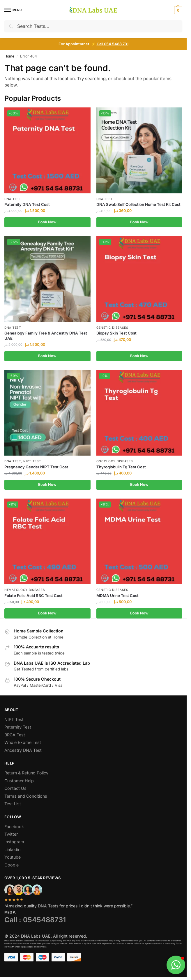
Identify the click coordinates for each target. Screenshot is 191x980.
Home (9, 56)
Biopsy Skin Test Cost (116, 333)
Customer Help (19, 781)
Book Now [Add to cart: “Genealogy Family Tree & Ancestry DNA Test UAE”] (47, 356)
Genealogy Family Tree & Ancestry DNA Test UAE (46, 336)
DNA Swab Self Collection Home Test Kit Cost (138, 204)
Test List (13, 804)
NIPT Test (32, 461)
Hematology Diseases (25, 590)
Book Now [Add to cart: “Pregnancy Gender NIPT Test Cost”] (47, 484)
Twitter (11, 834)
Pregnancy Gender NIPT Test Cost (36, 467)
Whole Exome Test (23, 742)
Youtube (13, 857)
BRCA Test (15, 735)
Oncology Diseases (115, 461)
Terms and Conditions (26, 796)
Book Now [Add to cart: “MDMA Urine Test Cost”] (139, 613)
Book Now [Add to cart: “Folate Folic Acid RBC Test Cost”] (47, 613)
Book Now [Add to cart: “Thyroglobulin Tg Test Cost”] (139, 484)
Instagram (14, 842)
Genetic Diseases (112, 328)
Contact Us (15, 788)
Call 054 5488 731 (113, 44)
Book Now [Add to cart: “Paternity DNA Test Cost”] (47, 222)
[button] (177, 10)
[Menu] (13, 10)
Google (12, 865)
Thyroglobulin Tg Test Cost (121, 467)
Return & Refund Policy (26, 773)
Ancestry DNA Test (23, 750)
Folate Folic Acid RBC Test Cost (33, 596)
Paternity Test (18, 727)
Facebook (14, 827)
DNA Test (13, 199)
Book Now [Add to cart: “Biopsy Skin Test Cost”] (139, 356)
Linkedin (12, 849)
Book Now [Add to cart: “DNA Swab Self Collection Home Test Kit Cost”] (139, 222)
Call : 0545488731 (35, 920)
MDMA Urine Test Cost (117, 596)
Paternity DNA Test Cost (27, 204)
